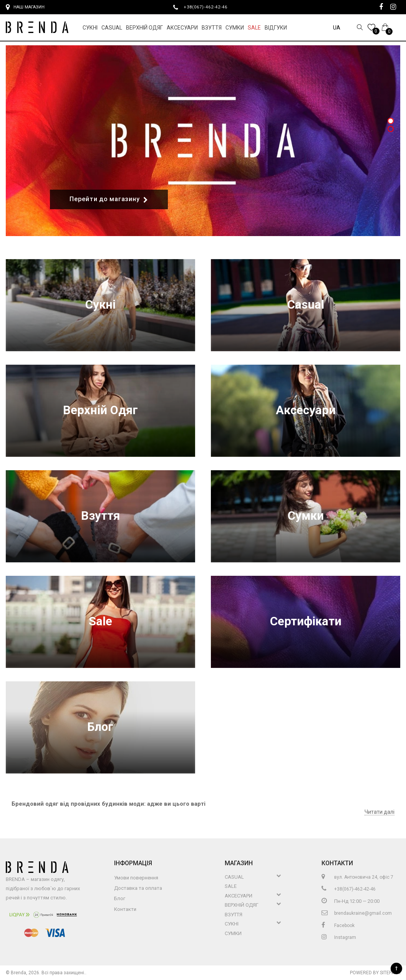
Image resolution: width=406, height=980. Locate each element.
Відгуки (276, 28)
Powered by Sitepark (375, 973)
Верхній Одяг (144, 28)
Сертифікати (306, 621)
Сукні (90, 28)
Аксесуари (182, 28)
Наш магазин (25, 7)
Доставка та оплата (138, 888)
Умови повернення (136, 878)
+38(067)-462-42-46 (209, 7)
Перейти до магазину (109, 199)
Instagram (339, 937)
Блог (100, 727)
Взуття (212, 28)
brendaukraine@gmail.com (357, 913)
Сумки (235, 28)
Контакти (125, 909)
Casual (112, 28)
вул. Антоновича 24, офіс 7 (357, 877)
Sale (254, 28)
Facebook (338, 925)
